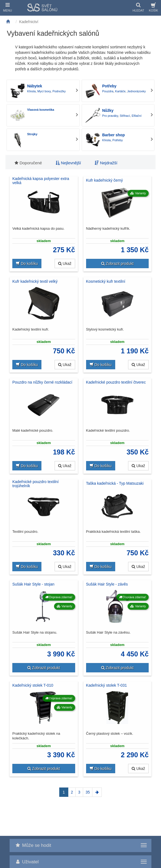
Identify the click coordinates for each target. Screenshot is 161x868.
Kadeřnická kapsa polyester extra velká (41, 181)
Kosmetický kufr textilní (106, 281)
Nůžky (108, 110)
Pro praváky (110, 116)
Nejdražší (106, 163)
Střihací (125, 116)
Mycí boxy (44, 91)
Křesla (31, 91)
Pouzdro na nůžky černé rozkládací (42, 382)
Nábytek (35, 86)
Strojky (32, 134)
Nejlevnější (68, 163)
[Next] (97, 792)
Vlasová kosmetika (41, 110)
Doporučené (28, 163)
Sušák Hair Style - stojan (33, 584)
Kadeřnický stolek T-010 (33, 685)
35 (88, 792)
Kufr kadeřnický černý (105, 180)
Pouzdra (108, 91)
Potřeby (109, 86)
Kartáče (120, 91)
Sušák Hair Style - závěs (107, 584)
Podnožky (59, 91)
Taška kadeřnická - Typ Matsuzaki (115, 483)
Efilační (137, 116)
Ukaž (65, 264)
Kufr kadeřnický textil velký (35, 281)
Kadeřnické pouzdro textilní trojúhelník (36, 484)
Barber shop (114, 135)
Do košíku (27, 264)
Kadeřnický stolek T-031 (107, 685)
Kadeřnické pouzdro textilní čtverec (116, 382)
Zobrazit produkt (117, 264)
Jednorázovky (137, 91)
